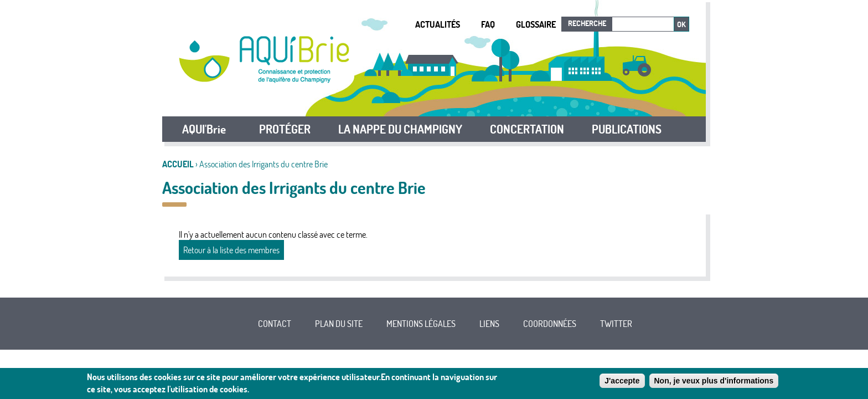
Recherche (587, 23)
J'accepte (622, 381)
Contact (275, 324)
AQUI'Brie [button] (204, 129)
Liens (489, 324)
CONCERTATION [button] (527, 129)
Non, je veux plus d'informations (714, 381)
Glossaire (536, 24)
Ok (681, 24)
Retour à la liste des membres (231, 250)
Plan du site (339, 324)
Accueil (178, 164)
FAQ (488, 24)
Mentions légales (421, 324)
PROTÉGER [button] (285, 129)
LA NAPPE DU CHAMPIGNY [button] (400, 129)
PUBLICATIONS (627, 129)
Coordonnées (550, 324)
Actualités (438, 24)
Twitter (616, 324)
